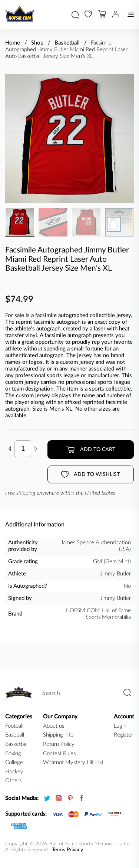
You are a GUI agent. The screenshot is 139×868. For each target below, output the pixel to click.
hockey (14, 772)
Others (13, 781)
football (14, 726)
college (14, 762)
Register (123, 735)
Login (120, 726)
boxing (13, 753)
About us (54, 726)
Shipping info (58, 735)
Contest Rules (59, 753)
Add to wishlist (90, 474)
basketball (17, 744)
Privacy (75, 850)
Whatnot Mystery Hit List (73, 762)
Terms (59, 850)
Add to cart (91, 450)
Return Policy (59, 744)
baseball (15, 735)
